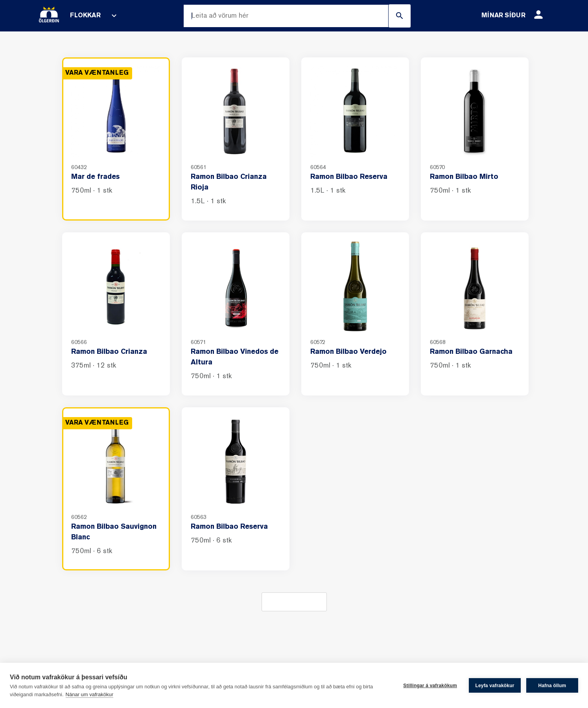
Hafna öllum (552, 686)
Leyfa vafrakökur (495, 686)
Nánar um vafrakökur (89, 694)
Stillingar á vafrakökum (430, 686)
